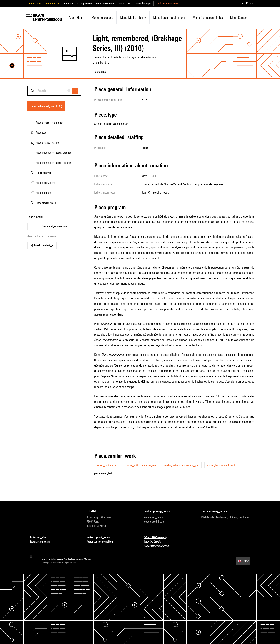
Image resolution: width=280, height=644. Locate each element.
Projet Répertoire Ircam (158, 546)
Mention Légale (154, 542)
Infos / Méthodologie (157, 537)
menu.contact (239, 18)
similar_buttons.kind (107, 465)
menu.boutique (143, 3)
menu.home (77, 18)
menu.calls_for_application (78, 3)
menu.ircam (35, 3)
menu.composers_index (208, 18)
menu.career (52, 3)
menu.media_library (133, 18)
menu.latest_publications (169, 18)
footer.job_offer (40, 537)
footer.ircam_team (42, 542)
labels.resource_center (168, 3)
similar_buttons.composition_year (182, 465)
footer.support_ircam (100, 537)
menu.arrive (125, 3)
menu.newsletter (105, 3)
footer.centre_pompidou (102, 542)
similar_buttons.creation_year (141, 465)
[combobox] (54, 91)
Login (241, 3)
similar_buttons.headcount (221, 465)
